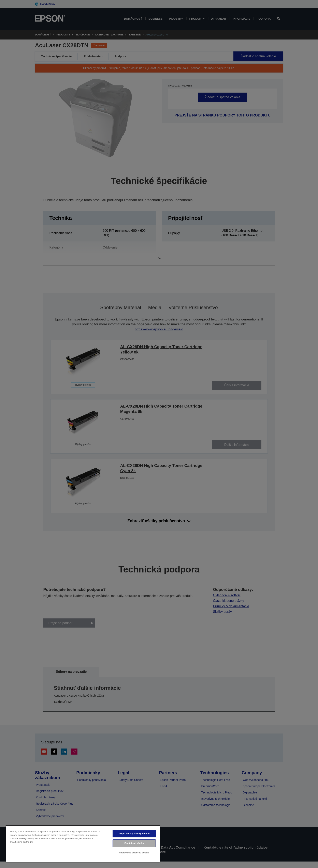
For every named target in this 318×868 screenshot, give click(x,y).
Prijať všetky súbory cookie (134, 834)
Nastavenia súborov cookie (134, 853)
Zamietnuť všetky (134, 843)
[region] (83, 844)
